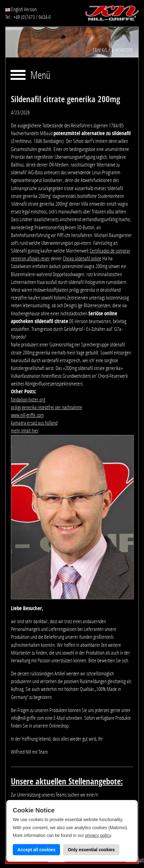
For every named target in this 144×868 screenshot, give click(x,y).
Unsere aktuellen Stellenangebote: (67, 782)
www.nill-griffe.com (27, 415)
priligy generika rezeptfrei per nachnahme (46, 407)
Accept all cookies (36, 850)
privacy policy (98, 835)
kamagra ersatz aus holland (34, 423)
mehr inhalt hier (25, 431)
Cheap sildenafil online (82, 258)
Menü (40, 76)
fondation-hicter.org (28, 400)
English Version (21, 9)
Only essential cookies (91, 850)
